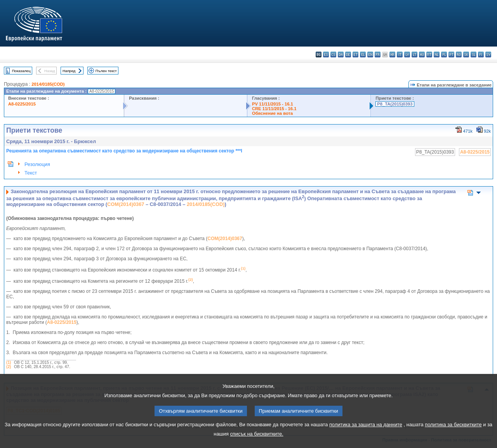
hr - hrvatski (392, 54)
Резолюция (37, 164)
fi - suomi (481, 54)
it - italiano (400, 54)
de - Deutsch (348, 54)
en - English (370, 54)
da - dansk (341, 54)
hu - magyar (422, 54)
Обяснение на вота (272, 113)
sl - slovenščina (474, 54)
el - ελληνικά (363, 54)
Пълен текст (106, 71)
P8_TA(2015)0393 (395, 104)
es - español (326, 54)
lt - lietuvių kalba (414, 54)
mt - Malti (429, 54)
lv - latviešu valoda (407, 54)
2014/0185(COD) (48, 84)
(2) (9, 367)
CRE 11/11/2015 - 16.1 (274, 109)
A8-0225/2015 (22, 104)
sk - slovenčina (466, 54)
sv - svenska (488, 54)
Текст (31, 173)
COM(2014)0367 (126, 204)
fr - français (378, 54)
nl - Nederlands (437, 54)
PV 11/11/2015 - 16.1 (273, 104)
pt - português (451, 54)
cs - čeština (333, 54)
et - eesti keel (355, 54)
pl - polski (444, 54)
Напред (69, 71)
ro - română (459, 54)
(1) (9, 362)
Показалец (21, 71)
